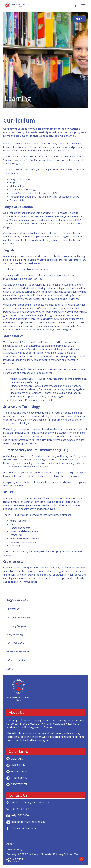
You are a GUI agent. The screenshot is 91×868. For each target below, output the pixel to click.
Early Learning (15, 634)
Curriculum (13, 609)
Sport (10, 669)
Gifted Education (16, 643)
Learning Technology (18, 617)
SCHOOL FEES (19, 771)
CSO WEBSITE (19, 784)
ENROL (80, 19)
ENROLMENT (19, 765)
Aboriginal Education (18, 652)
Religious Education (17, 600)
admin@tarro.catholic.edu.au (28, 822)
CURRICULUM (19, 778)
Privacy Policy (14, 849)
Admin (10, 844)
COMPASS (17, 759)
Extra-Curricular (16, 660)
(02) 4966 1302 (20, 809)
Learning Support (16, 626)
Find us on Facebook (24, 828)
